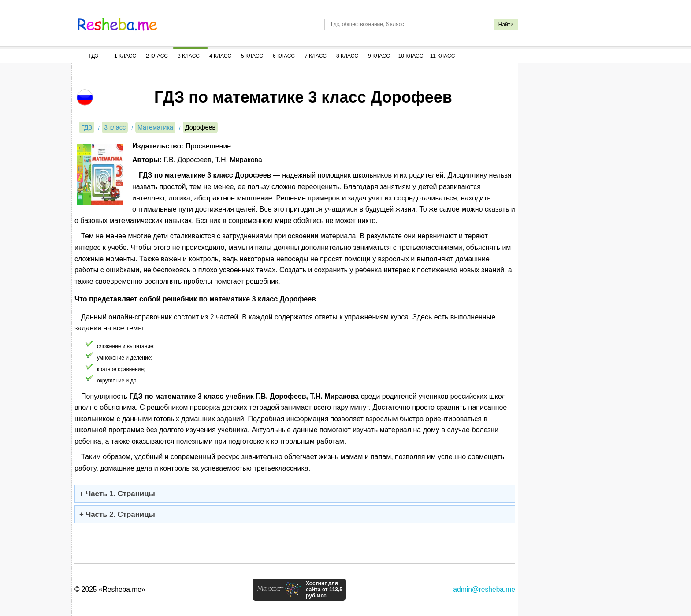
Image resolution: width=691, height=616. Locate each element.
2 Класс (157, 56)
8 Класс (347, 56)
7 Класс (316, 56)
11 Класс (443, 56)
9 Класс (379, 56)
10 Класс (411, 56)
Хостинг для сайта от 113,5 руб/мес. (324, 590)
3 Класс (189, 56)
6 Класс (284, 56)
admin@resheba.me (484, 589)
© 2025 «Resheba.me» (110, 589)
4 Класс (220, 56)
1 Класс (125, 56)
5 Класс (252, 56)
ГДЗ (93, 56)
